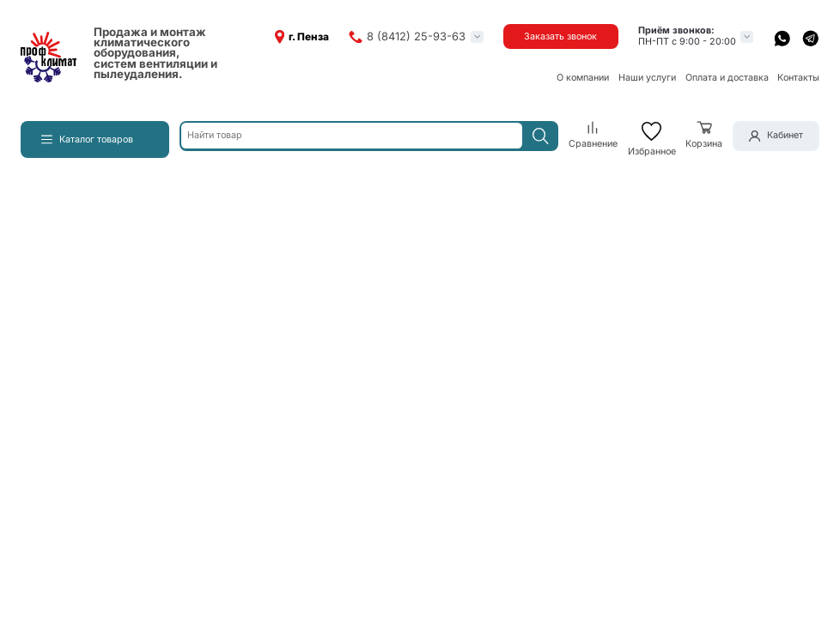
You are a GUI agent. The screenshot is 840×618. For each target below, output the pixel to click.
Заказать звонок (560, 36)
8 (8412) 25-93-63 (416, 36)
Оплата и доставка (727, 78)
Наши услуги (647, 78)
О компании (583, 78)
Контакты (798, 78)
